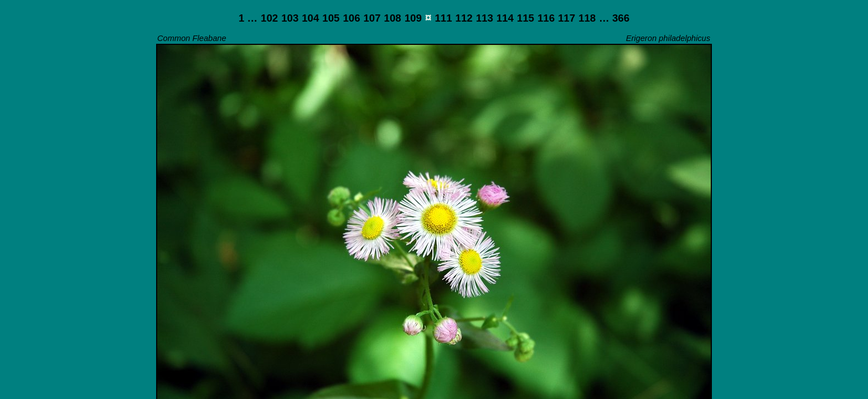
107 (372, 18)
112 (464, 18)
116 (546, 18)
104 (310, 18)
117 (567, 18)
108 (393, 18)
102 (269, 18)
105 (331, 18)
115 (526, 18)
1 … (248, 18)
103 (290, 18)
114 (505, 18)
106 (351, 18)
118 (587, 18)
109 (413, 18)
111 (443, 18)
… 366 (614, 18)
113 (485, 18)
